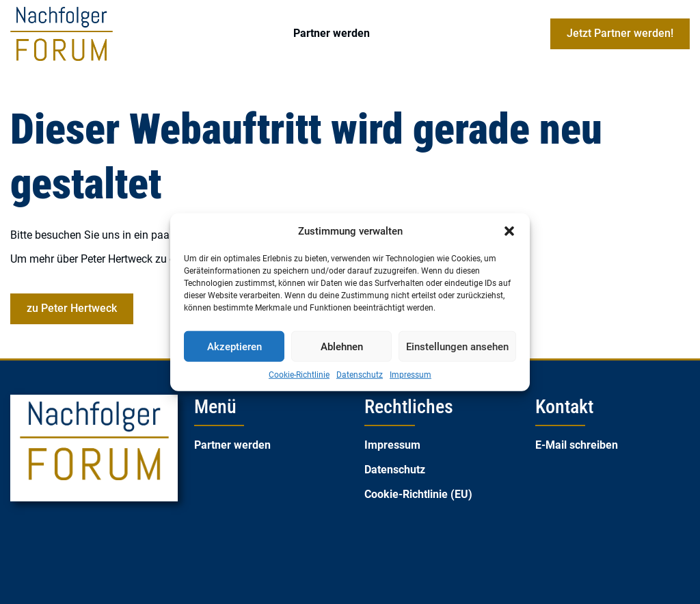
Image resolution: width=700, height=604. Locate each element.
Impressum (410, 375)
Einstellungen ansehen (457, 346)
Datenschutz (360, 375)
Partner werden (332, 33)
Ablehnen (342, 346)
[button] (509, 231)
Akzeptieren (234, 346)
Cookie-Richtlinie (299, 375)
